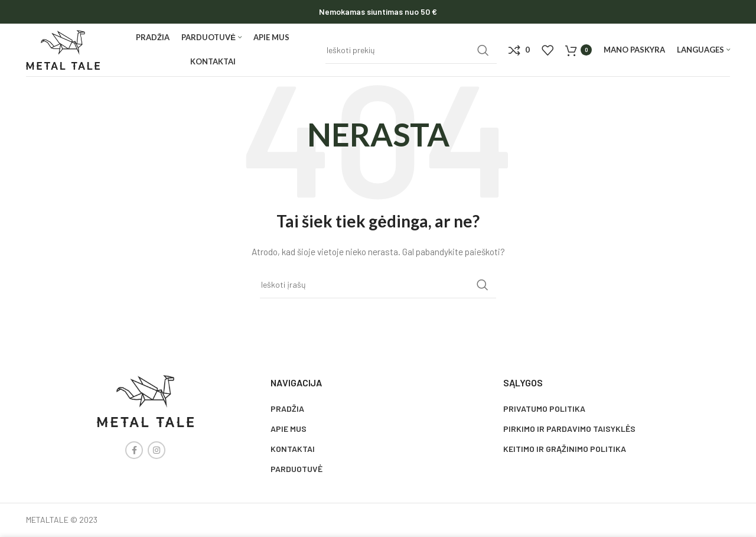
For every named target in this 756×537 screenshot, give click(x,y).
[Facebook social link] (134, 450)
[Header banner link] (378, 12)
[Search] (411, 50)
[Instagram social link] (157, 450)
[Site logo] (63, 49)
